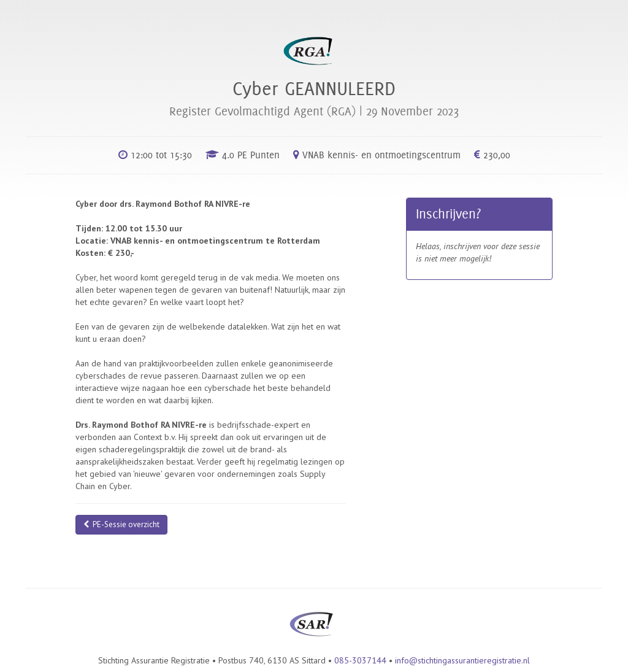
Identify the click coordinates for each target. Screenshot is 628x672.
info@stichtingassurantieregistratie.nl (462, 660)
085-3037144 (360, 660)
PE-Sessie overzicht (121, 524)
